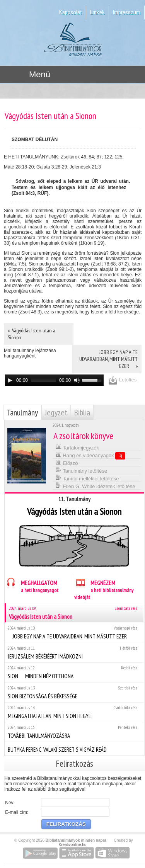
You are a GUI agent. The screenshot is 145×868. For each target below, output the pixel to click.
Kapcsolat (71, 12)
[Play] (10, 380)
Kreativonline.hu (73, 845)
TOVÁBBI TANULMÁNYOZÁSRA (74, 732)
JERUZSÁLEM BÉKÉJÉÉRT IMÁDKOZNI (74, 653)
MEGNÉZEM (104, 589)
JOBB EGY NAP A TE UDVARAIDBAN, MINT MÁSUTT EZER (74, 632)
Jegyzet (56, 412)
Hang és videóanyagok (90, 455)
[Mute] (77, 380)
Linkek (97, 12)
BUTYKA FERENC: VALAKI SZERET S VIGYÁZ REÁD (74, 749)
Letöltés (122, 380)
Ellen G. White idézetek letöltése (95, 486)
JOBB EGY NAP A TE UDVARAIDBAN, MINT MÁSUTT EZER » (108, 359)
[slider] (43, 380)
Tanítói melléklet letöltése (87, 478)
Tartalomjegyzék (77, 447)
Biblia (82, 412)
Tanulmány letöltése (81, 470)
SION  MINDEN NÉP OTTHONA (74, 672)
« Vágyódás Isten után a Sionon (32, 334)
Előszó (67, 462)
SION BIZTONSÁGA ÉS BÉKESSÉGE (74, 692)
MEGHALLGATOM (32, 585)
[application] (54, 380)
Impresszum (127, 12)
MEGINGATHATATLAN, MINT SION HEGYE (74, 712)
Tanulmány (22, 412)
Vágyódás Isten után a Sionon (75, 613)
